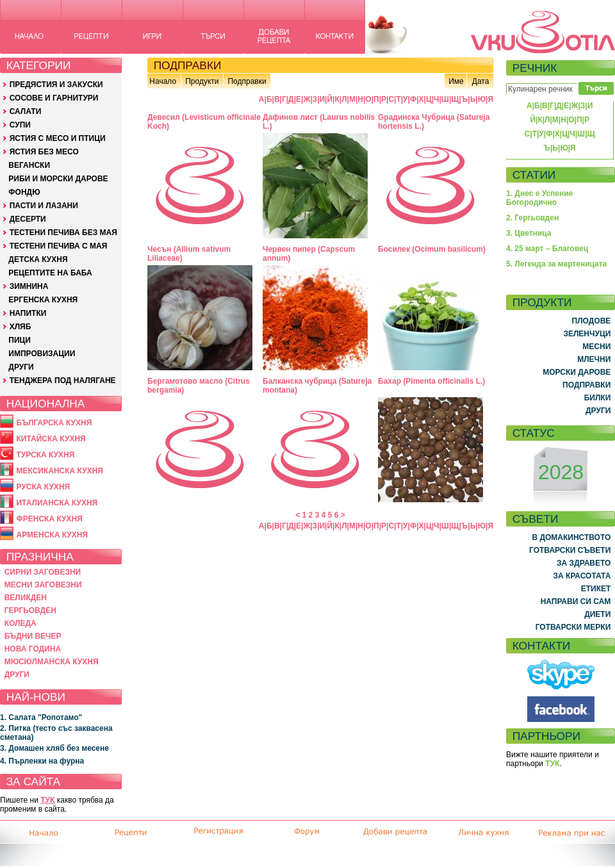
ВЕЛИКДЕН (26, 598)
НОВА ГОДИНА (33, 649)
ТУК (47, 800)
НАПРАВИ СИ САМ (576, 602)
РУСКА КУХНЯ (43, 487)
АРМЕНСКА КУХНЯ (52, 535)
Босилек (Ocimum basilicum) (432, 249)
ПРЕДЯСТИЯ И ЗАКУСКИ (56, 85)
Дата (481, 81)
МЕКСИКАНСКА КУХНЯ (60, 471)
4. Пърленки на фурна (42, 761)
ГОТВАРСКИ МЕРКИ (573, 627)
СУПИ (20, 125)
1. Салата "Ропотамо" (41, 717)
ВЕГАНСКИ (29, 165)
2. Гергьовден (532, 218)
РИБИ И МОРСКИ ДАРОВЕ (58, 179)
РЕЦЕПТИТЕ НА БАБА (50, 273)
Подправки (247, 81)
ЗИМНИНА (29, 286)
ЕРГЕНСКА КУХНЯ (43, 300)
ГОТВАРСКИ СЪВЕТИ (570, 550)
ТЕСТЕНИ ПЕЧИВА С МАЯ (59, 246)
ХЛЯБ (20, 327)
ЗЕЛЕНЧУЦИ (587, 334)
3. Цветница (529, 233)
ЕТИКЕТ (596, 589)
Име (456, 81)
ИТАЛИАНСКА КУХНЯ (57, 503)
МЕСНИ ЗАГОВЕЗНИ (43, 585)
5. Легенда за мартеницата (556, 264)
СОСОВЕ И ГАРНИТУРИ (54, 98)
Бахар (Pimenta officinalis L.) (431, 381)
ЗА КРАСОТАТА (582, 576)
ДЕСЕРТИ (28, 219)
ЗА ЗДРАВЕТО (584, 563)
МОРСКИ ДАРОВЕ (577, 372)
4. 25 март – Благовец (547, 249)
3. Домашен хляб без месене (54, 748)
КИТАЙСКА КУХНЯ (51, 439)
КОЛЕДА (20, 623)
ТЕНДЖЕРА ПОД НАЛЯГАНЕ (63, 381)
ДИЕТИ (597, 614)
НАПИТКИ (28, 313)
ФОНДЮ (24, 192)
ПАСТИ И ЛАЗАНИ (44, 206)
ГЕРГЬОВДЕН (30, 610)
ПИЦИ (20, 340)
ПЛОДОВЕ (592, 321)
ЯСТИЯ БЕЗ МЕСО (44, 152)
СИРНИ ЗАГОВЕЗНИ (43, 572)
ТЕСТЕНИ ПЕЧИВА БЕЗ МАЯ (63, 233)
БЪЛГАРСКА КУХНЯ (54, 423)
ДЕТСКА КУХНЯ (38, 259)
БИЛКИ (598, 398)
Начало (163, 81)
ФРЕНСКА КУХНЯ (49, 519)
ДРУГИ (21, 367)
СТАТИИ (534, 175)
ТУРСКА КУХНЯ (45, 455)
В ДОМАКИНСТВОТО (571, 537)
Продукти (202, 81)
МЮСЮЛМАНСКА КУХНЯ (52, 662)
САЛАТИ (26, 111)
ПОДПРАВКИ (586, 385)
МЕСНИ (596, 347)
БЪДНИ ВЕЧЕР (33, 636)
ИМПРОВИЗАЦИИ (42, 354)
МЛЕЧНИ (594, 359)
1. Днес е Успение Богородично (539, 198)
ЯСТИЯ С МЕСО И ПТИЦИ (58, 138)
